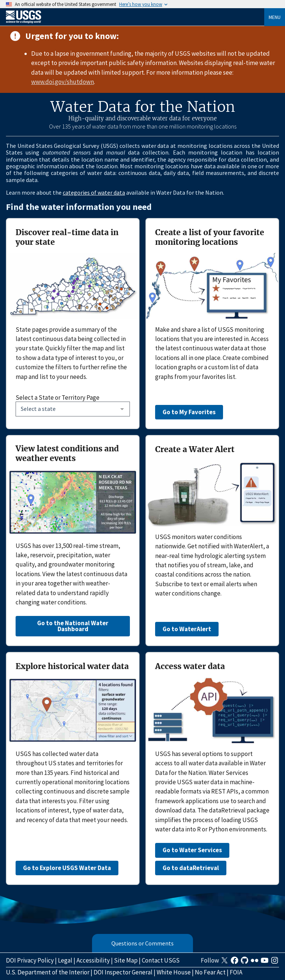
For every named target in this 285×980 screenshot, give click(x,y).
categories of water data (94, 192)
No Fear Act (210, 972)
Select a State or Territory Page (58, 397)
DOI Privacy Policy (30, 960)
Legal (65, 960)
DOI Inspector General (123, 972)
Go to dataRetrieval (191, 868)
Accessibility (93, 960)
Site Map (126, 960)
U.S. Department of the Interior (48, 972)
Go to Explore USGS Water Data (67, 868)
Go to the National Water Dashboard (73, 626)
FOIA (236, 972)
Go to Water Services (192, 850)
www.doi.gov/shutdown (63, 82)
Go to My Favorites (189, 412)
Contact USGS (161, 960)
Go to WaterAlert (187, 629)
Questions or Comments (142, 943)
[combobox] (73, 409)
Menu (275, 17)
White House (174, 972)
